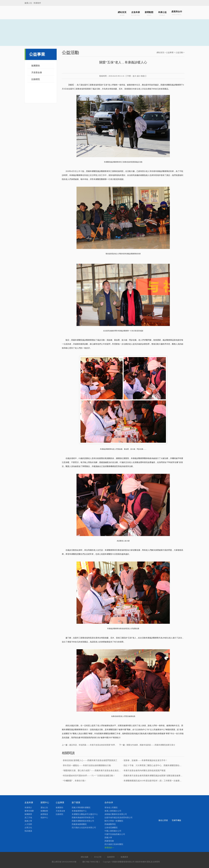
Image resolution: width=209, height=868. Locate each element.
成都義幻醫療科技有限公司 (116, 814)
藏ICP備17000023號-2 (91, 862)
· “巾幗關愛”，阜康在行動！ (74, 781)
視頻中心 (44, 818)
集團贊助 (36, 66)
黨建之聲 (28, 821)
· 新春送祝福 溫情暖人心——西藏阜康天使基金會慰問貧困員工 (90, 760)
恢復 (143, 76)
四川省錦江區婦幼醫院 (114, 844)
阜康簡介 (28, 808)
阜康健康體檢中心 (79, 811)
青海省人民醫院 (111, 808)
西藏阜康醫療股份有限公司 (83, 821)
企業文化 (28, 828)
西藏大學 (108, 838)
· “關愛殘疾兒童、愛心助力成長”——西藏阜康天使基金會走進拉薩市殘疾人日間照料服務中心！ (104, 771)
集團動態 (44, 811)
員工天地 (28, 818)
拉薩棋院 (36, 79)
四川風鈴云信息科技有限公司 (84, 828)
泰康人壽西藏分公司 (113, 811)
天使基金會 (37, 72)
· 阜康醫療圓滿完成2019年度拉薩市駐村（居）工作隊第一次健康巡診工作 (155, 781)
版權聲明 (111, 857)
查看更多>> (109, 848)
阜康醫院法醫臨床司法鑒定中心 (85, 814)
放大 (134, 76)
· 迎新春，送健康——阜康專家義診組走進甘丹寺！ (145, 760)
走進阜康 (136, 13)
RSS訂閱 (98, 857)
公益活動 (179, 53)
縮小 (139, 76)
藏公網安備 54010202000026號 (64, 862)
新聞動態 (149, 13)
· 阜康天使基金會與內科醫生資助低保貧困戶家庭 (144, 771)
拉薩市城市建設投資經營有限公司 (118, 818)
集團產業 (124, 857)
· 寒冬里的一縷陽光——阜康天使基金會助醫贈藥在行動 (86, 765)
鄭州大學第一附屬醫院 (114, 821)
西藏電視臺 (109, 841)
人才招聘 (28, 824)
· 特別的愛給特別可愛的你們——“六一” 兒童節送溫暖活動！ (89, 776)
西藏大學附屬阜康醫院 (81, 808)
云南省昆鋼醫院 (111, 828)
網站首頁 (122, 13)
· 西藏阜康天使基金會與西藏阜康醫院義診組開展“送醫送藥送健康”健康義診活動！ (159, 776)
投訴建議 (28, 831)
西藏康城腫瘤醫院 (79, 824)
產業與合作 (177, 13)
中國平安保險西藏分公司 (115, 834)
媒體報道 (44, 814)
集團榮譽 (28, 814)
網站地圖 (85, 857)
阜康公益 (162, 13)
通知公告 (44, 808)
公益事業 (170, 53)
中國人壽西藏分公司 (113, 831)
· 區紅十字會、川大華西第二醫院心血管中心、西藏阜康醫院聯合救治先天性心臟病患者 (161, 765)
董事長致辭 (29, 811)
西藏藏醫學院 (110, 824)
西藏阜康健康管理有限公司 (83, 818)
